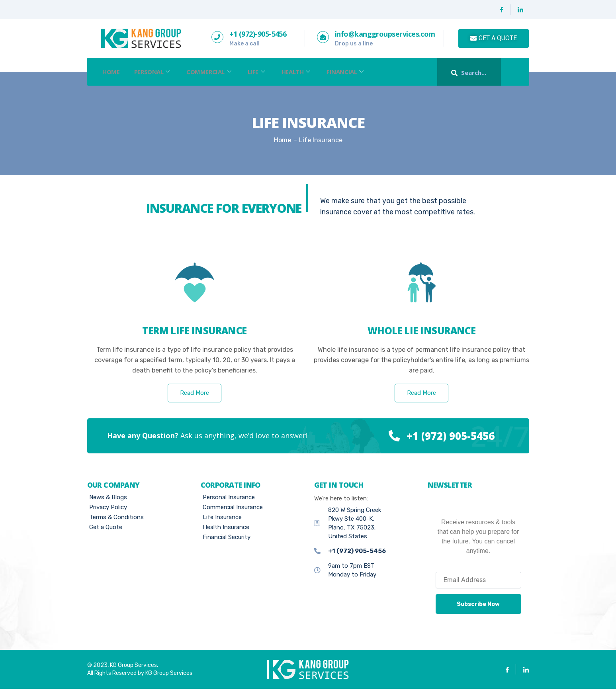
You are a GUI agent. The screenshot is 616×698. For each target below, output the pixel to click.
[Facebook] (502, 10)
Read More (195, 402)
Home (112, 72)
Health (307, 72)
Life (265, 72)
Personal (157, 72)
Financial (358, 72)
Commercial (216, 72)
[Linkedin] (520, 10)
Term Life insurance (195, 340)
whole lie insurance (422, 340)
